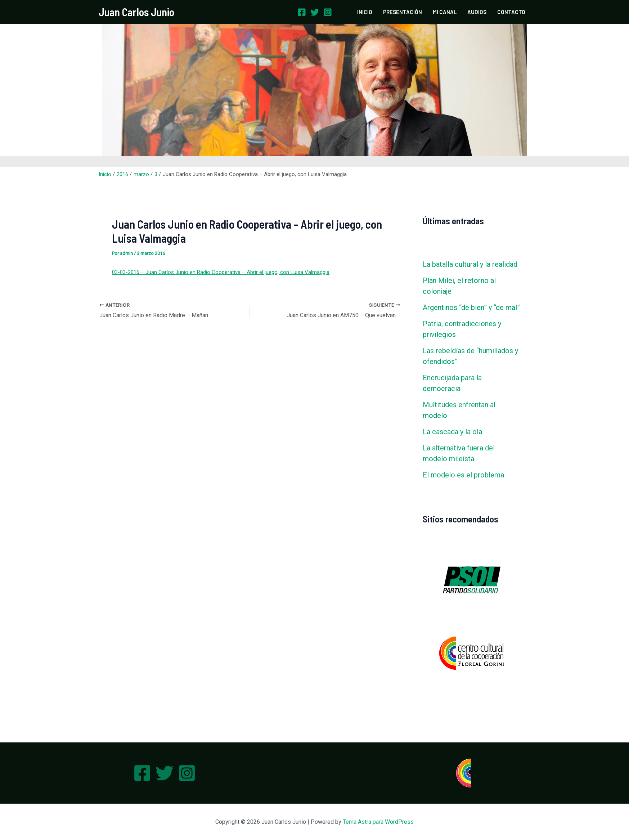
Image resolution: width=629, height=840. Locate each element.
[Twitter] (315, 12)
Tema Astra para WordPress (378, 822)
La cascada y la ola (452, 432)
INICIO (365, 12)
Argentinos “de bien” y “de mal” (471, 307)
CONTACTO (511, 12)
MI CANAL (445, 12)
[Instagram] (328, 12)
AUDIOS (477, 12)
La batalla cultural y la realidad (470, 264)
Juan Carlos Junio (136, 12)
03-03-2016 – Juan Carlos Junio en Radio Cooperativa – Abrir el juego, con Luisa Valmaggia (221, 272)
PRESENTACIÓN (403, 12)
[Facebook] (302, 12)
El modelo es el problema (463, 475)
